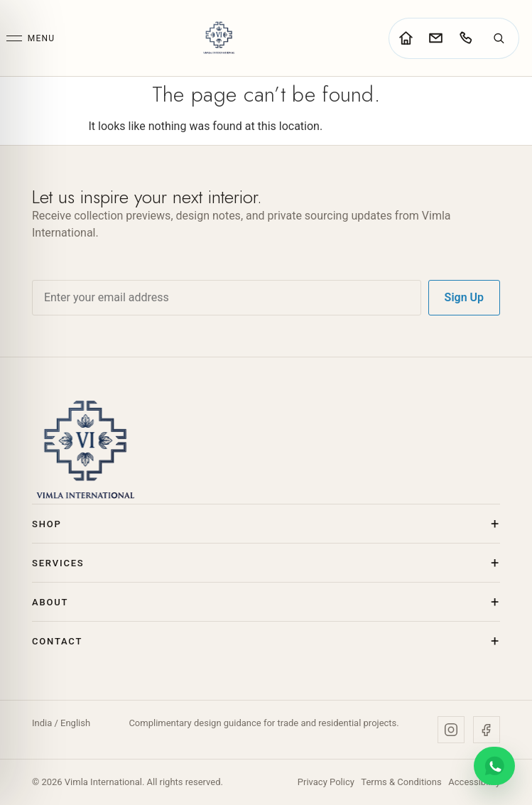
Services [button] (58, 563)
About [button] (50, 602)
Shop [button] (47, 524)
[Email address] (227, 298)
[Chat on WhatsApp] (494, 766)
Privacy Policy (326, 782)
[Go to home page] (406, 38)
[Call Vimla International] (465, 38)
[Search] (499, 38)
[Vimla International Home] (219, 38)
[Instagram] (451, 730)
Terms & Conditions (401, 782)
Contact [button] (57, 641)
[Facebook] (487, 730)
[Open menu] (31, 38)
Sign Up (464, 297)
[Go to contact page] (435, 38)
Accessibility (474, 782)
